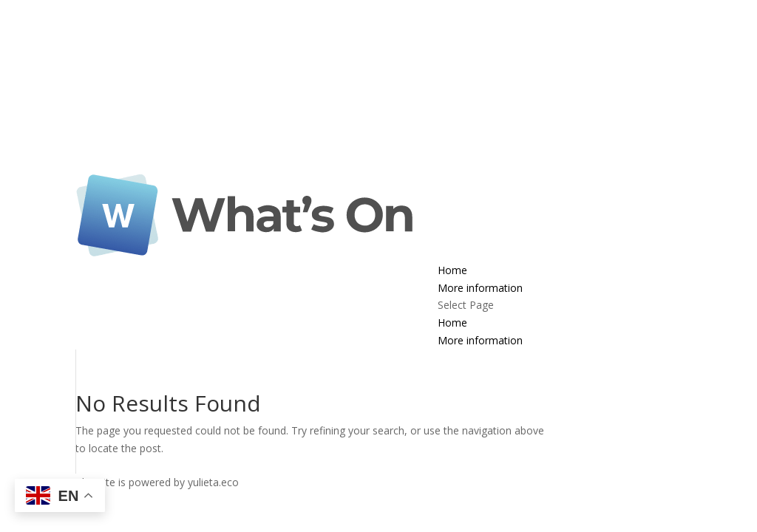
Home (452, 270)
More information (480, 288)
